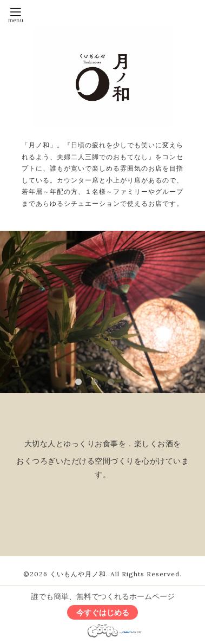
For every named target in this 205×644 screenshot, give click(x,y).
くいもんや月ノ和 (78, 574)
